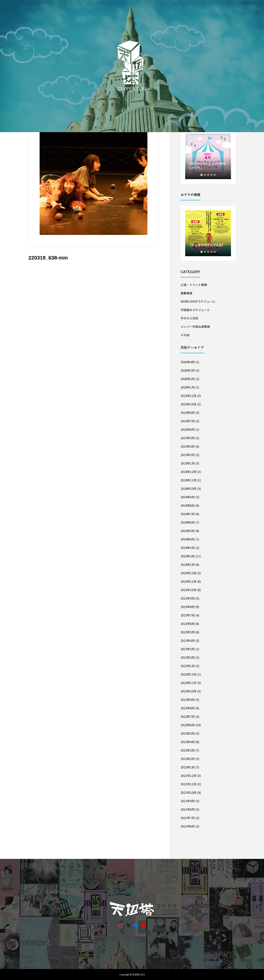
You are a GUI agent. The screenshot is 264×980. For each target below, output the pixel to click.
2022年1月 (188, 767)
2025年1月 (188, 463)
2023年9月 (188, 598)
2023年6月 (188, 624)
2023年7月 (188, 615)
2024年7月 (188, 514)
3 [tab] (208, 175)
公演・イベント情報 (194, 285)
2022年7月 (188, 716)
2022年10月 (188, 691)
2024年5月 (188, 531)
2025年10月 (188, 404)
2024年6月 (188, 522)
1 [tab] (202, 175)
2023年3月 (188, 649)
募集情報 (186, 293)
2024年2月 (188, 556)
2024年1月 (188, 565)
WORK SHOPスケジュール (198, 301)
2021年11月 (188, 784)
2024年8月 (188, 505)
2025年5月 (188, 438)
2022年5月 (188, 733)
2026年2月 (188, 379)
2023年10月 (188, 590)
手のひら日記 (189, 318)
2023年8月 (188, 607)
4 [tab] (212, 175)
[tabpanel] (208, 156)
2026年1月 (188, 387)
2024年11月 (188, 480)
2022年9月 (188, 700)
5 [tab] (215, 175)
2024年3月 (188, 548)
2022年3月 (188, 750)
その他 (185, 335)
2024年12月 (188, 472)
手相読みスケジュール (195, 310)
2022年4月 (188, 742)
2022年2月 (188, 759)
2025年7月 (188, 421)
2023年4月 (188, 640)
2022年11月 (188, 683)
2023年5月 (188, 632)
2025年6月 (188, 429)
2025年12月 (188, 396)
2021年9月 (188, 801)
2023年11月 (188, 581)
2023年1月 (188, 666)
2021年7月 (188, 818)
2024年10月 (188, 489)
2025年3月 (188, 455)
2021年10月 (188, 792)
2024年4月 (188, 539)
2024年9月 (188, 497)
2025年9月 (188, 413)
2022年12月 (188, 674)
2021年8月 (188, 809)
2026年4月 (188, 362)
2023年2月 (188, 657)
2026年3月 (188, 370)
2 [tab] (205, 175)
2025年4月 (188, 446)
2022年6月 (188, 725)
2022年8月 (188, 708)
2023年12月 (188, 573)
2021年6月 (188, 826)
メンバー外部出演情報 (195, 326)
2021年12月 (188, 776)
